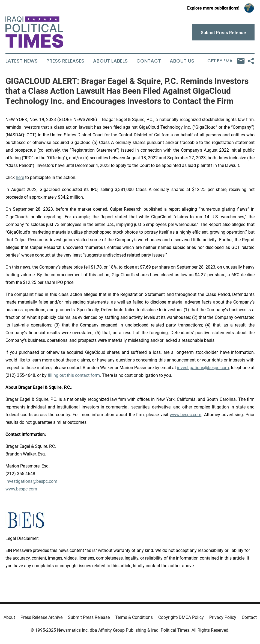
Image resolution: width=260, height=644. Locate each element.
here (20, 177)
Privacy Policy (223, 617)
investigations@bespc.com (203, 368)
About (9, 617)
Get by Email (226, 61)
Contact (149, 61)
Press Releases (65, 61)
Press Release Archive (41, 617)
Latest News (22, 61)
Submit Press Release (89, 617)
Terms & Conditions (134, 617)
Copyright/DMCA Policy (181, 617)
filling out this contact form (74, 375)
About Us (182, 61)
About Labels (110, 61)
